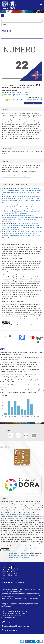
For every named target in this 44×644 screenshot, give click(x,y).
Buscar (5, 25)
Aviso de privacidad (9, 630)
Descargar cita (24, 176)
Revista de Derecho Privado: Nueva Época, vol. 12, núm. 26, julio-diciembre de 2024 (22, 219)
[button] (22, 641)
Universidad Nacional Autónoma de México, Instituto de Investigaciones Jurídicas (24, 551)
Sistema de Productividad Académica (14, 582)
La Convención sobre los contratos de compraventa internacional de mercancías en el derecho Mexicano (22, 234)
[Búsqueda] (22, 21)
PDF (33, 103)
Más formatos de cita (10, 176)
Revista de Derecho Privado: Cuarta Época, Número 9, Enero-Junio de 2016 (22, 201)
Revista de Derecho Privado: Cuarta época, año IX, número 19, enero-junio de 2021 (22, 192)
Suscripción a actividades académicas (15, 626)
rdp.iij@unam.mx (19, 516)
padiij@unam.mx (6, 607)
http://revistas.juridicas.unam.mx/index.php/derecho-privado (20, 514)
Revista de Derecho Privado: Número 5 (19, 207)
